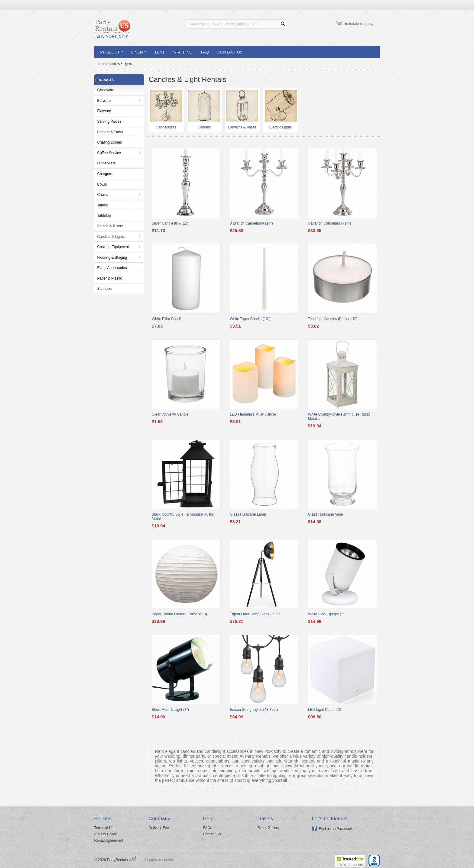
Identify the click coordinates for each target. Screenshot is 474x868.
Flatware (104, 111)
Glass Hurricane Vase (326, 514)
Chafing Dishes (110, 142)
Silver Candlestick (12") (170, 223)
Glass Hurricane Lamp (248, 514)
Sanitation (105, 289)
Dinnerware (107, 163)
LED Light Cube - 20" (325, 710)
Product (112, 52)
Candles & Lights (111, 237)
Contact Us (230, 52)
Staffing (183, 52)
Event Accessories (112, 268)
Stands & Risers (110, 226)
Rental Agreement (109, 840)
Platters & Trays (110, 132)
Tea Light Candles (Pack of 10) (333, 319)
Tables (103, 205)
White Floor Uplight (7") (327, 614)
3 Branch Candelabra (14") (251, 223)
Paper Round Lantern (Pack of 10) (179, 614)
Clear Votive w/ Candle (170, 414)
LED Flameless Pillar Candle (253, 414)
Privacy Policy (106, 834)
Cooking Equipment (113, 247)
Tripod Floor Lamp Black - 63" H (256, 614)
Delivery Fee (159, 828)
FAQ (205, 52)
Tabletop (104, 215)
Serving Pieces (109, 121)
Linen (139, 52)
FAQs (208, 828)
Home (101, 64)
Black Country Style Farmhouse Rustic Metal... (183, 517)
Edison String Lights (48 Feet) (254, 710)
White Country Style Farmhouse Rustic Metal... (339, 416)
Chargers (105, 174)
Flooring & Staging (112, 257)
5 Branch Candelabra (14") (330, 223)
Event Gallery (268, 828)
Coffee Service (109, 153)
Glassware (106, 90)
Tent (160, 52)
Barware (104, 101)
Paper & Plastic (110, 278)
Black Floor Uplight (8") (170, 710)
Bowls (102, 184)
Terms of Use (105, 828)
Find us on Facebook (336, 829)
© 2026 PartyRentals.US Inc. (119, 860)
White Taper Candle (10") (250, 319)
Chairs (103, 195)
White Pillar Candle (167, 319)
